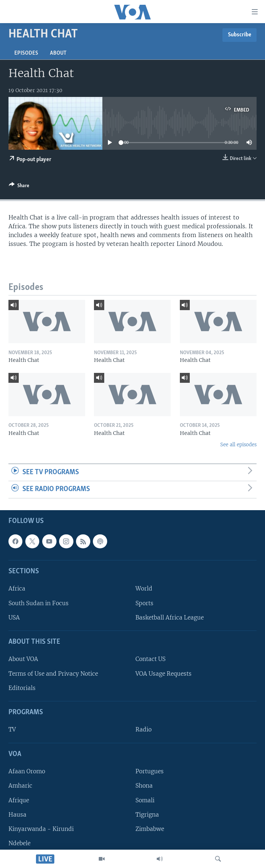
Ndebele (19, 843)
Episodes (26, 53)
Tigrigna (147, 815)
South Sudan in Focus (39, 603)
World (144, 589)
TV (12, 729)
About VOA (23, 659)
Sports (144, 603)
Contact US (150, 659)
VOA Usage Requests (164, 674)
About (58, 53)
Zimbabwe (150, 829)
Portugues (150, 771)
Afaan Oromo (27, 771)
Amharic (20, 786)
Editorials (22, 688)
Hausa (17, 815)
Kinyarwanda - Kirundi (41, 829)
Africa (17, 589)
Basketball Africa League (170, 618)
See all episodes (238, 445)
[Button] (19, 187)
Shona (144, 786)
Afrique (19, 800)
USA (14, 618)
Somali (145, 800)
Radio (144, 729)
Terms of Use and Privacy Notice (53, 674)
